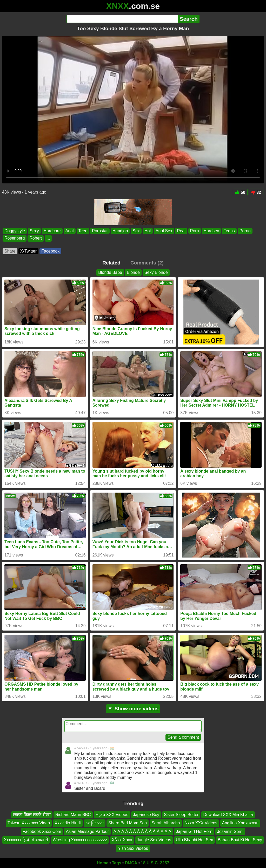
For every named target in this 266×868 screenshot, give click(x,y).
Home (103, 863)
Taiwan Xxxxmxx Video (29, 823)
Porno (245, 231)
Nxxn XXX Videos (201, 823)
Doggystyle (15, 231)
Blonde (133, 272)
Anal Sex (164, 231)
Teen (83, 231)
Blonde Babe (110, 272)
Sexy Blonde (156, 272)
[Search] (122, 19)
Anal (70, 231)
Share (10, 251)
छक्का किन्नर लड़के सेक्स (32, 815)
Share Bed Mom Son (128, 823)
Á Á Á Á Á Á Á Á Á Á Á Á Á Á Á (142, 831)
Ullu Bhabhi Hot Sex (194, 840)
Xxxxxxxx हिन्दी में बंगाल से (26, 840)
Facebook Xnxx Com (42, 831)
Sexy (34, 231)
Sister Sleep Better (181, 815)
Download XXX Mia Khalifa (228, 815)
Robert (36, 238)
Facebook (50, 251)
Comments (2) (147, 263)
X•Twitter (28, 251)
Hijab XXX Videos (112, 815)
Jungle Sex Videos (154, 840)
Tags (117, 863)
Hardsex (211, 231)
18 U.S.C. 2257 (155, 863)
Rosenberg (15, 238)
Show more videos (133, 709)
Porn (195, 231)
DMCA (131, 863)
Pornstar (100, 231)
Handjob (120, 231)
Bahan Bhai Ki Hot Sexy (240, 840)
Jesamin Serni (230, 831)
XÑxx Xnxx (122, 840)
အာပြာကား (95, 823)
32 (256, 192)
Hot (148, 231)
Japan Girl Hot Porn (194, 831)
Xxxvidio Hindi (68, 823)
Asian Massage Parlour (87, 831)
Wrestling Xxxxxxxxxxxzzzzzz (80, 840)
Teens (229, 231)
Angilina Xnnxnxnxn (240, 823)
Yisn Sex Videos (133, 848)
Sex (136, 231)
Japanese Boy (146, 815)
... (48, 238)
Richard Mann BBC (73, 815)
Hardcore (52, 231)
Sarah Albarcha (166, 823)
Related (111, 263)
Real (181, 231)
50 (240, 192)
